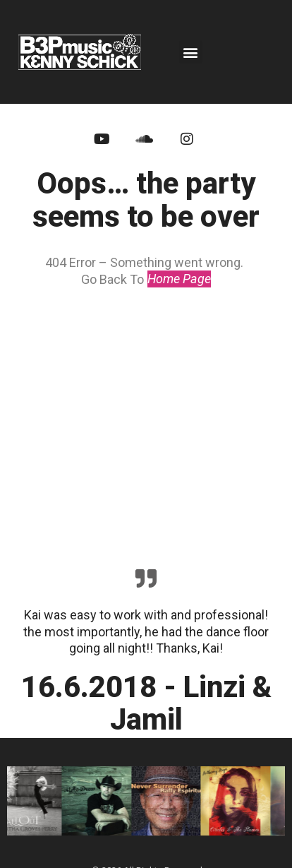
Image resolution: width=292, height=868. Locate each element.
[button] (191, 52)
